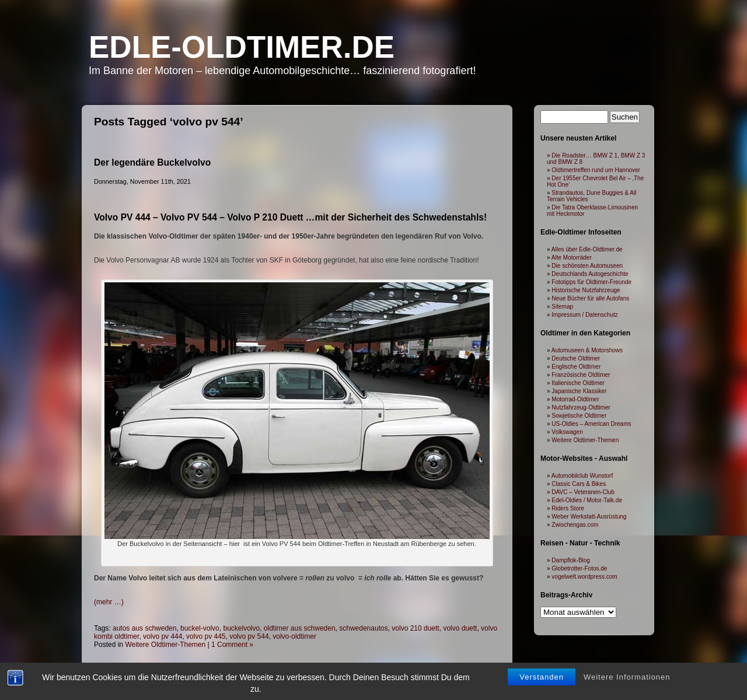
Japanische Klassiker (579, 391)
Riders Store (568, 508)
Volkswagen (567, 432)
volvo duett (460, 628)
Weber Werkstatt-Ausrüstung (589, 517)
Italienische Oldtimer (578, 383)
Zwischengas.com (575, 525)
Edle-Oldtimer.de (242, 47)
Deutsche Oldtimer (576, 358)
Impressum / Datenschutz (584, 315)
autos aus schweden (144, 628)
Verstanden (542, 686)
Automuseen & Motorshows (587, 350)
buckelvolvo (241, 628)
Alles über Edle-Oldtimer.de (587, 249)
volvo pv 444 (163, 636)
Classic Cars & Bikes (579, 484)
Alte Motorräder (572, 258)
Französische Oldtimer (581, 375)
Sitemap (562, 307)
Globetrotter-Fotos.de (579, 568)
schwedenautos (363, 628)
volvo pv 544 (249, 636)
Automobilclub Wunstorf (582, 476)
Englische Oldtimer (576, 367)
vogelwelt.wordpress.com (584, 577)
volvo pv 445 (206, 636)
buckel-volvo (200, 628)
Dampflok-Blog (571, 560)
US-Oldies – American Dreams (591, 424)
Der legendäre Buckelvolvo (152, 162)
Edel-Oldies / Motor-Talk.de (587, 500)
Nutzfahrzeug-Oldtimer (581, 407)
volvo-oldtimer (294, 636)
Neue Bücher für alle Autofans (590, 298)
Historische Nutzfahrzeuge (586, 290)
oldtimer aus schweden (300, 628)
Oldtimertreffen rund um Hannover (596, 170)
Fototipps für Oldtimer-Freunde (591, 282)
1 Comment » (232, 645)
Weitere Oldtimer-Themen (165, 645)
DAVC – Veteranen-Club (583, 492)
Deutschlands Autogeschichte (590, 274)
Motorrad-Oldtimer (575, 399)
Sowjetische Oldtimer (579, 416)
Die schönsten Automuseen (587, 266)
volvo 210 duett (415, 628)
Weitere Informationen (627, 686)
